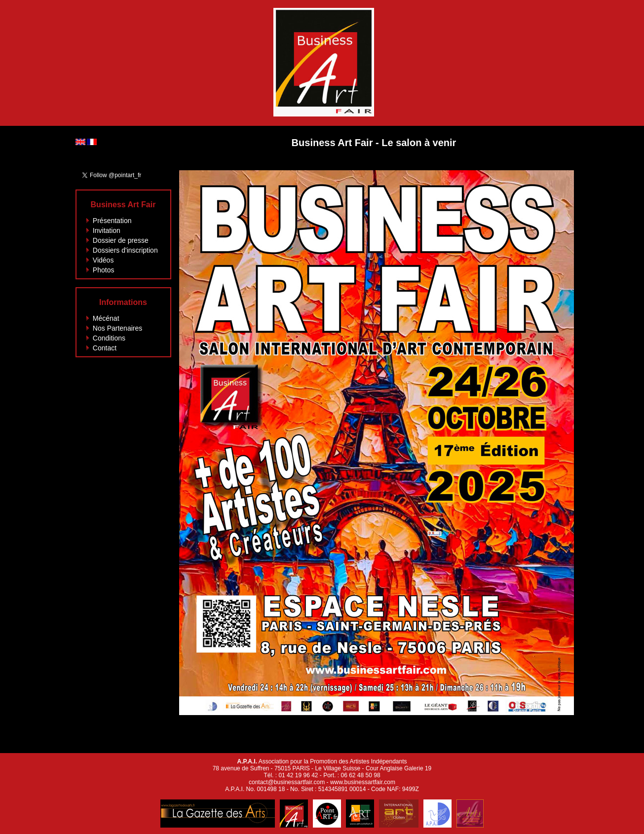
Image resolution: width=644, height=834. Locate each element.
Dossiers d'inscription (125, 250)
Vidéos (103, 260)
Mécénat (106, 318)
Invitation (107, 230)
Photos (104, 270)
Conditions (109, 338)
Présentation (112, 221)
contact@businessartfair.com (287, 782)
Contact (105, 348)
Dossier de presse (121, 240)
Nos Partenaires (117, 328)
